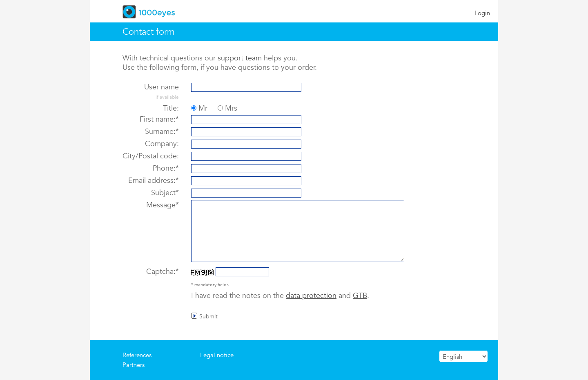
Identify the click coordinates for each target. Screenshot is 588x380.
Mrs (231, 108)
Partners (134, 365)
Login (482, 13)
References (137, 355)
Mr (203, 108)
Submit (208, 316)
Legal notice (217, 355)
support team (240, 58)
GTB (360, 295)
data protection (311, 295)
